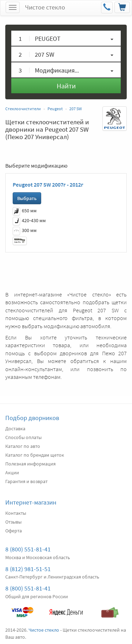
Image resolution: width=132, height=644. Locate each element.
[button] (66, 38)
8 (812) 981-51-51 (28, 569)
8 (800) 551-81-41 (28, 549)
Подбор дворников (32, 418)
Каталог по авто (23, 446)
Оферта (14, 531)
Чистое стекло (45, 7)
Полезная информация (30, 464)
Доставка (15, 429)
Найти (66, 86)
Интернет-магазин (31, 502)
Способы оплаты (23, 437)
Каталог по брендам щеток (35, 455)
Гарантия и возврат (26, 481)
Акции (12, 473)
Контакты (16, 513)
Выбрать (27, 198)
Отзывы (13, 522)
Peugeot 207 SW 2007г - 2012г (48, 185)
